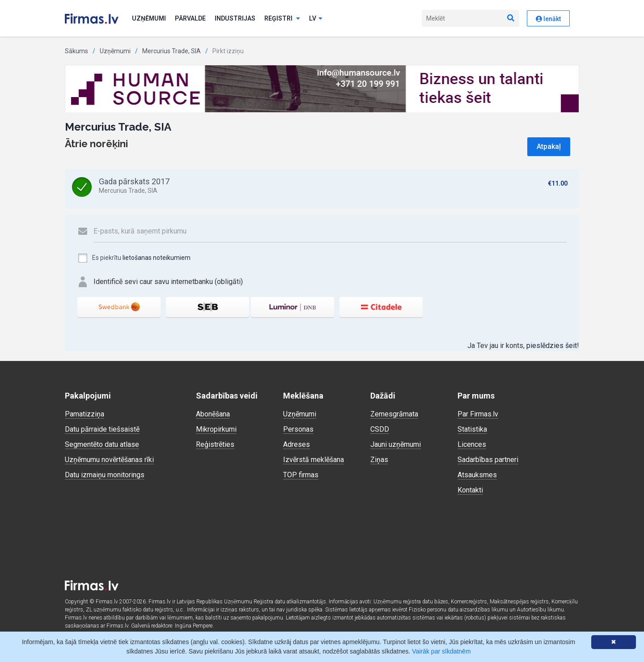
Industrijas (235, 18)
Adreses (297, 444)
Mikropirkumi (216, 429)
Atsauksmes (477, 475)
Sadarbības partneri (488, 460)
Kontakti (470, 490)
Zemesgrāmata (394, 414)
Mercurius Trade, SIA (172, 51)
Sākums (76, 51)
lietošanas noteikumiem (157, 258)
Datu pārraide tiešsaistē (102, 429)
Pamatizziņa (85, 414)
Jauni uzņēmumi (396, 444)
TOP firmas (301, 475)
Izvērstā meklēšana (314, 460)
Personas (298, 429)
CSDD (380, 429)
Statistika (472, 429)
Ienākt (548, 19)
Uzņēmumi (149, 18)
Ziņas (379, 460)
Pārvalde (190, 18)
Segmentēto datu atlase (102, 444)
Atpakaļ (549, 146)
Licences (472, 444)
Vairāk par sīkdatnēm (441, 651)
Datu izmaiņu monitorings (105, 475)
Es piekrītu (134, 258)
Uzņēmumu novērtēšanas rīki (109, 460)
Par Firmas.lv (478, 414)
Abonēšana (213, 414)
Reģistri (282, 18)
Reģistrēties (215, 444)
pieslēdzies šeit (552, 346)
